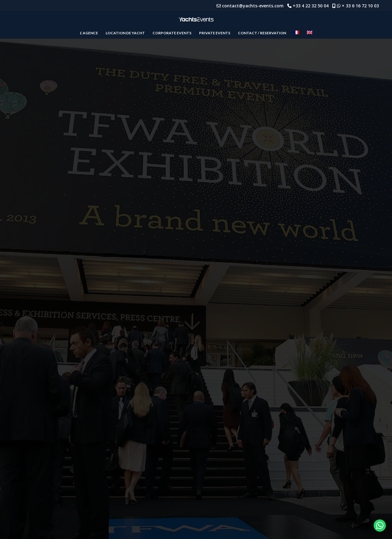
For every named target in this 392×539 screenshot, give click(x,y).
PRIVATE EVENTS (215, 33)
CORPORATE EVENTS (172, 33)
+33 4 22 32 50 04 (313, 6)
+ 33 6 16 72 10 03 (360, 6)
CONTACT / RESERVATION (262, 33)
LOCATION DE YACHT (125, 33)
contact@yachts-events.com (255, 6)
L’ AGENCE (89, 33)
